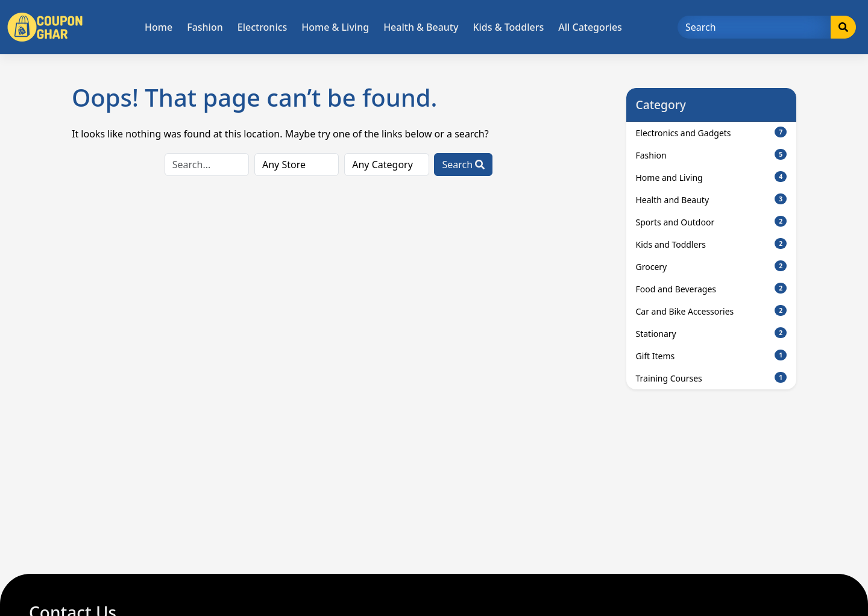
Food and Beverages (712, 289)
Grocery (712, 266)
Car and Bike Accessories (712, 311)
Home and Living (712, 177)
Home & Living (335, 27)
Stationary (712, 333)
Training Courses (712, 378)
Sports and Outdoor (712, 222)
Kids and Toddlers (712, 244)
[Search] (754, 27)
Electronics (263, 27)
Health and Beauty (712, 200)
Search (463, 165)
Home (159, 27)
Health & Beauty (421, 27)
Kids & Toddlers (508, 27)
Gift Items (712, 356)
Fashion (205, 27)
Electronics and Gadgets (712, 133)
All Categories (590, 27)
